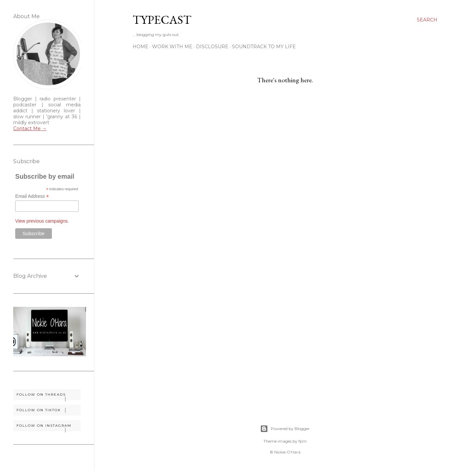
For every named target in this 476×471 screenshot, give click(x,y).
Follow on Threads (48, 396)
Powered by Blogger (285, 429)
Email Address (32, 196)
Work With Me (172, 47)
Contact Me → (30, 128)
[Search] (427, 20)
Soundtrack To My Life (264, 47)
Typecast (162, 20)
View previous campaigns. (42, 221)
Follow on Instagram (48, 427)
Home (140, 47)
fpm (303, 441)
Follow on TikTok (48, 410)
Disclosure (212, 47)
